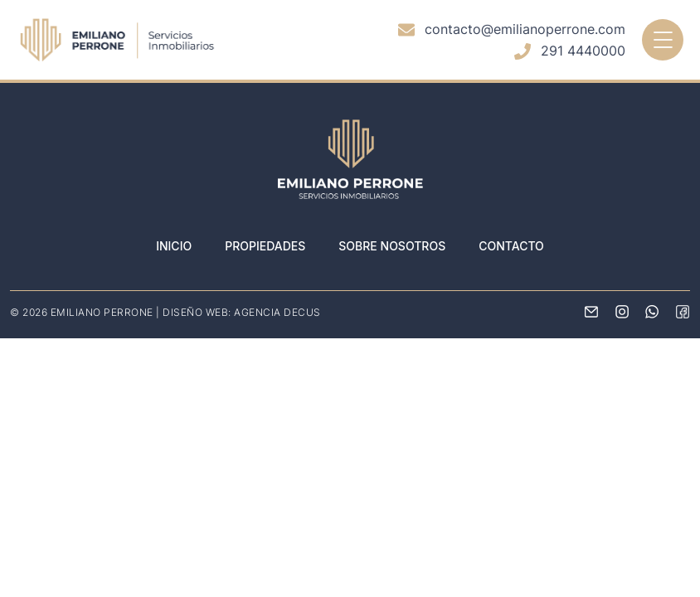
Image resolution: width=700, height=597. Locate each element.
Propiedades (265, 246)
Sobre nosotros (392, 246)
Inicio (174, 246)
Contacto (511, 246)
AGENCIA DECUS (277, 312)
